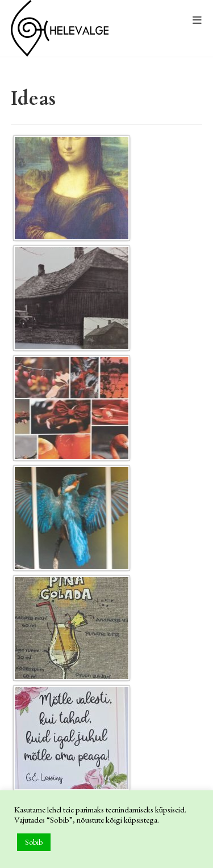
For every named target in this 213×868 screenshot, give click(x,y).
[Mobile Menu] (197, 21)
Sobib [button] (34, 842)
